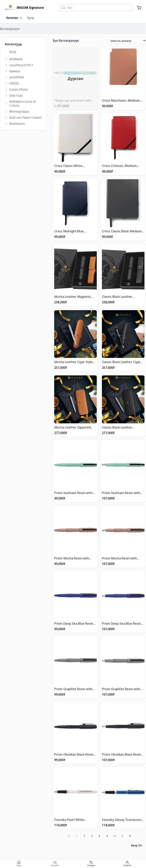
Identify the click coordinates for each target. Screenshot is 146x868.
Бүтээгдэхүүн (10, 29)
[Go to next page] (122, 835)
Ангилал (14, 18)
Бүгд (31, 18)
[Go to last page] (130, 835)
